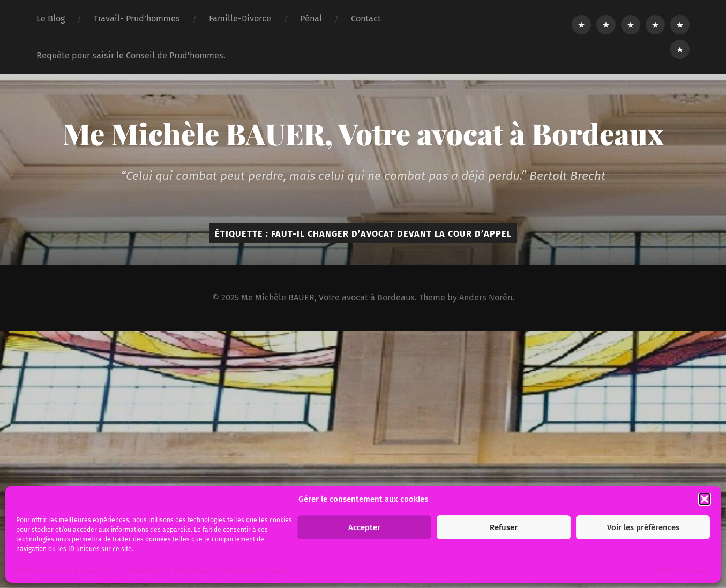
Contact (366, 18)
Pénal (311, 18)
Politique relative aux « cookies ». (66, 571)
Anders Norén (486, 297)
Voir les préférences (643, 527)
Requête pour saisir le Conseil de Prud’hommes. (131, 55)
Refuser (504, 527)
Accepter (364, 527)
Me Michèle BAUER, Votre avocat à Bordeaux (363, 133)
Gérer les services (683, 571)
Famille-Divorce (240, 18)
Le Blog (51, 18)
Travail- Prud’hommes (137, 18)
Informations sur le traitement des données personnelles (206, 571)
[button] (705, 499)
